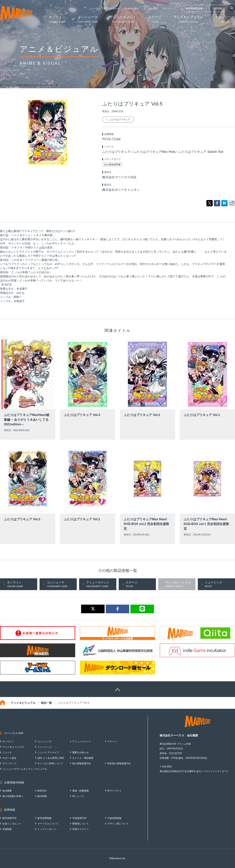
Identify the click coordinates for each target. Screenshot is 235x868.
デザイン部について (118, 824)
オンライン (8, 742)
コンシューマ (44, 742)
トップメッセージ (47, 829)
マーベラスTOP (14, 733)
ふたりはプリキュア (120, 119)
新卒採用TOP (9, 818)
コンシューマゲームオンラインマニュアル (25, 769)
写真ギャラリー (80, 829)
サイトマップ (170, 8)
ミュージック (44, 747)
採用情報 (218, 8)
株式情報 (42, 796)
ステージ (112, 742)
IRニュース (78, 796)
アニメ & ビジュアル (13, 747)
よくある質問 (151, 8)
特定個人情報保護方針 (119, 763)
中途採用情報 (114, 818)
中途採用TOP (79, 818)
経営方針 (42, 791)
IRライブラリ (114, 791)
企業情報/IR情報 (194, 8)
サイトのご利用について (50, 763)
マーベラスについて (48, 824)
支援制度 (7, 829)
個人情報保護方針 (82, 763)
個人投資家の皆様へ (13, 796)
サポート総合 (132, 8)
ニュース (94, 8)
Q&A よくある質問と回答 (51, 758)
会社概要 (7, 791)
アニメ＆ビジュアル (23, 703)
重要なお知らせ (111, 8)
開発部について (80, 824)
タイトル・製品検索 (83, 758)
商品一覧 (46, 703)
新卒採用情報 (44, 818)
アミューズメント (82, 742)
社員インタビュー (12, 824)
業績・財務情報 (80, 791)
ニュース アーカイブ (48, 752)
